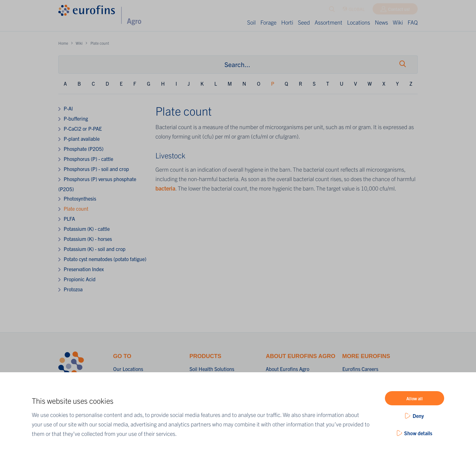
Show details (418, 433)
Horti (287, 22)
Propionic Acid (80, 279)
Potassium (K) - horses (88, 239)
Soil (251, 22)
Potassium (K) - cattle (87, 229)
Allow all (415, 398)
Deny (418, 416)
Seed (304, 22)
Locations (359, 22)
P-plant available (82, 139)
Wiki (398, 22)
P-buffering (76, 118)
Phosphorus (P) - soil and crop (96, 169)
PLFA (69, 219)
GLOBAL (354, 11)
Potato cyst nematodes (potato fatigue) (105, 259)
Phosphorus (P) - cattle (88, 159)
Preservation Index (84, 269)
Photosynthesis (80, 198)
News (381, 22)
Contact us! (399, 10)
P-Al (68, 108)
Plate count (76, 208)
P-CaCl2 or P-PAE (83, 128)
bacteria (165, 188)
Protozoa (73, 289)
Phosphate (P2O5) (84, 149)
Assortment (328, 22)
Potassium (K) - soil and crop (95, 249)
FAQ (413, 22)
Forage (268, 22)
